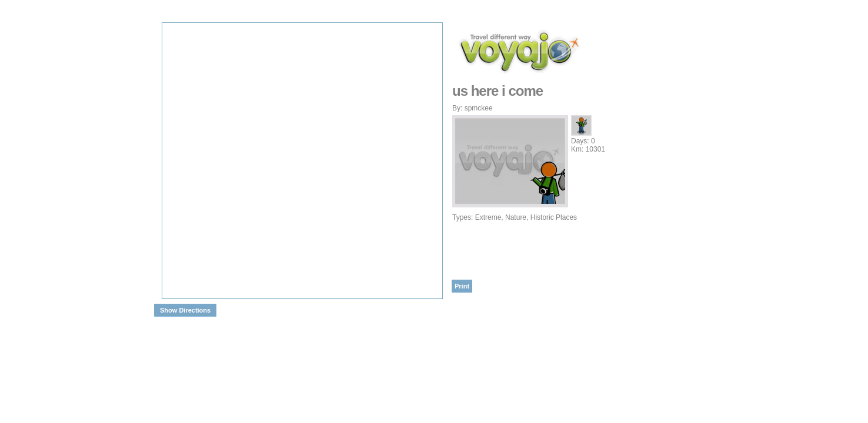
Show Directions (185, 310)
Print (462, 286)
